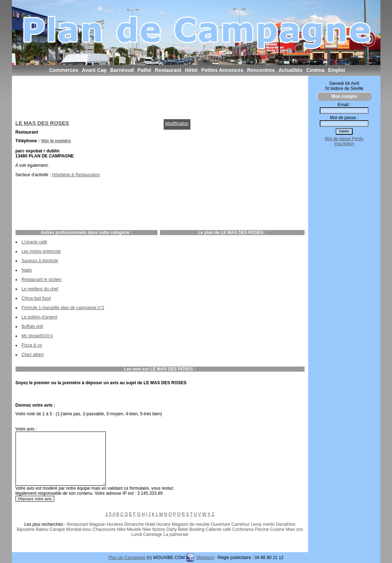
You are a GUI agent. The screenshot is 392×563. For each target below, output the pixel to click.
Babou (42, 529)
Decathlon (286, 524)
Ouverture (221, 524)
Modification (177, 124)
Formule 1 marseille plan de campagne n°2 (63, 308)
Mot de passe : (344, 118)
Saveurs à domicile (40, 261)
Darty (172, 529)
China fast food (36, 298)
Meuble (134, 529)
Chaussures (104, 529)
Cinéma (316, 70)
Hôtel (191, 70)
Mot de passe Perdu (344, 139)
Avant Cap (94, 70)
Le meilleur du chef (40, 289)
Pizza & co (32, 345)
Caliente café (218, 529)
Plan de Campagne (127, 558)
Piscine (262, 529)
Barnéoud (122, 70)
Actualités (291, 70)
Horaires (115, 524)
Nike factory (154, 529)
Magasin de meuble (191, 524)
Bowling (197, 529)
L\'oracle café (35, 242)
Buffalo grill (32, 326)
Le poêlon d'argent (40, 317)
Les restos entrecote (41, 251)
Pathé (144, 70)
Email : (344, 105)
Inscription (344, 144)
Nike (121, 529)
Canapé (57, 529)
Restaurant (168, 70)
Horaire (163, 524)
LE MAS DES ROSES (42, 123)
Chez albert (33, 355)
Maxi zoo (294, 529)
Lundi (136, 534)
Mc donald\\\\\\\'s (37, 336)
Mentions (205, 558)
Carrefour (240, 524)
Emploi (337, 70)
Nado (27, 270)
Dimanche (134, 524)
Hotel (150, 524)
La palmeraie (176, 534)
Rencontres (261, 70)
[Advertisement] (147, 96)
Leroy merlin (263, 524)
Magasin (97, 524)
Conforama (243, 529)
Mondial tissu (79, 529)
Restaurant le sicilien (42, 280)
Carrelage (153, 534)
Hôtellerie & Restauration (76, 175)
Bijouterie (26, 529)
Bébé (183, 529)
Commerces (64, 70)
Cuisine (277, 529)
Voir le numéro (56, 141)
